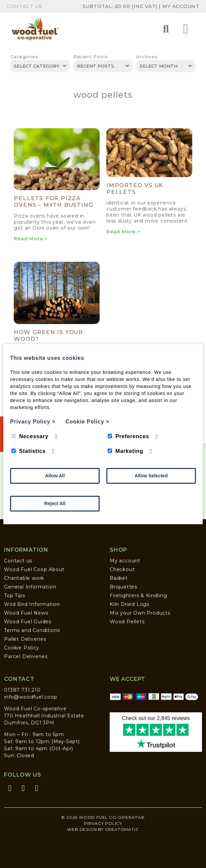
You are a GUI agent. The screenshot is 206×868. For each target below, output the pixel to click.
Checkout (122, 569)
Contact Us (24, 6)
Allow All (55, 476)
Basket (119, 578)
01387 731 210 (22, 690)
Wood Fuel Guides (28, 622)
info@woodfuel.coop (31, 697)
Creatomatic (122, 829)
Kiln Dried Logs (130, 604)
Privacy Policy (103, 823)
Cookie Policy (21, 648)
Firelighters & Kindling (138, 596)
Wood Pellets (127, 622)
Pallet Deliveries (25, 639)
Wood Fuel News (26, 613)
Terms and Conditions (32, 630)
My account (125, 561)
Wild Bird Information (32, 604)
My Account (181, 6)
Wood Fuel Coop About (34, 569)
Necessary (30, 436)
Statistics (29, 451)
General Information (30, 587)
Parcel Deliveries (26, 656)
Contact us (18, 561)
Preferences (128, 436)
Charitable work (24, 578)
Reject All (55, 503)
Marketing (125, 451)
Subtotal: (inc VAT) (121, 6)
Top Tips (14, 596)
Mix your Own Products (140, 613)
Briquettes (123, 587)
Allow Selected (151, 476)
